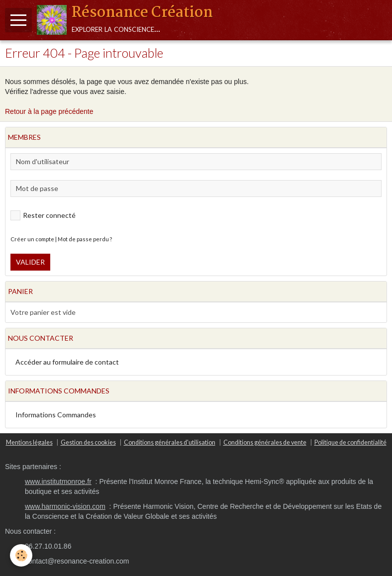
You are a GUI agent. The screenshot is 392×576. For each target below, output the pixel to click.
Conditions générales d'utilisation (170, 442)
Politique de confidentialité (350, 442)
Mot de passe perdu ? (85, 239)
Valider (30, 262)
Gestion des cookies (88, 442)
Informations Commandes (56, 415)
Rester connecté (43, 215)
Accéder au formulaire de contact (67, 362)
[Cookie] (21, 555)
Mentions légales (29, 442)
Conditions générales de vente (265, 442)
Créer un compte (32, 239)
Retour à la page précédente (49, 111)
